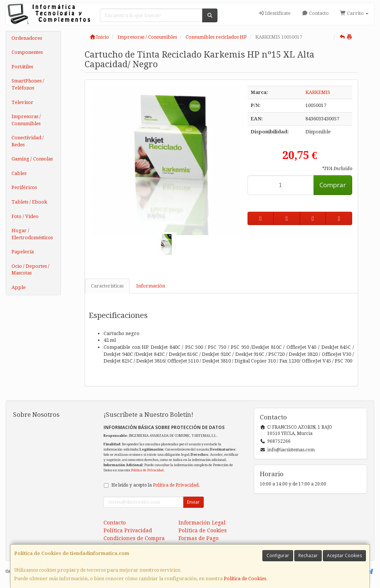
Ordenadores (27, 38)
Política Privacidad (128, 530)
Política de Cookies (245, 579)
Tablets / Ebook (29, 202)
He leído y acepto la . (155, 485)
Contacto (315, 13)
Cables (19, 173)
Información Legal (202, 523)
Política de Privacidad (147, 470)
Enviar (193, 502)
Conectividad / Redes (28, 141)
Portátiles (22, 67)
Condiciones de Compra (134, 538)
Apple (19, 287)
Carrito (354, 13)
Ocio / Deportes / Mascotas (30, 270)
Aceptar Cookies (344, 555)
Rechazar (308, 555)
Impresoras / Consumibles (26, 120)
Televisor (22, 102)
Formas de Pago (199, 538)
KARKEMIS (318, 92)
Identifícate (274, 13)
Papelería (23, 252)
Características (107, 286)
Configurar (278, 555)
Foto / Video (25, 216)
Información (151, 286)
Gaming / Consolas (32, 159)
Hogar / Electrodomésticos (32, 234)
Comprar (333, 185)
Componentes (27, 52)
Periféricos (24, 187)
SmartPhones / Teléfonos (28, 84)
